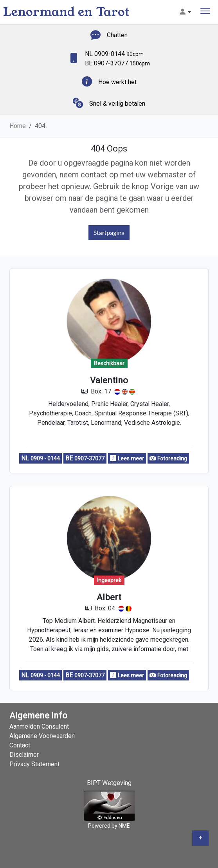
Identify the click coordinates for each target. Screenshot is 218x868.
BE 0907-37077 (117, 63)
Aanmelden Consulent (39, 726)
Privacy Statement (34, 764)
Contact (20, 745)
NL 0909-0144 (114, 54)
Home (18, 126)
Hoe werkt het (117, 82)
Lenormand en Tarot (66, 12)
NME (124, 826)
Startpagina (109, 232)
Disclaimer (24, 755)
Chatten (117, 35)
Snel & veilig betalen (117, 104)
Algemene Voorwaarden (42, 736)
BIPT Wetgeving (109, 783)
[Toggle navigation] (205, 12)
